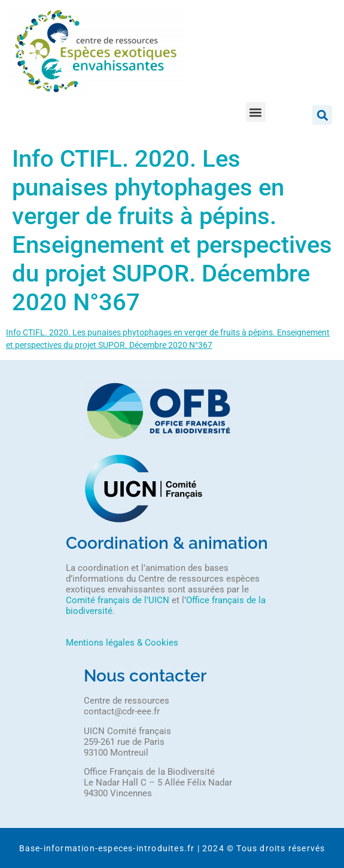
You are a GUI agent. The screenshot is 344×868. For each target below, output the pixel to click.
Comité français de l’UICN (118, 600)
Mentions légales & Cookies (122, 643)
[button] (256, 112)
